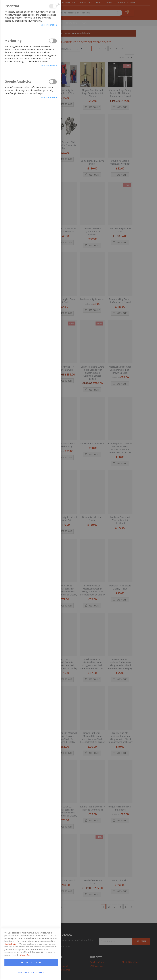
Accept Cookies (31, 603)
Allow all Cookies (31, 613)
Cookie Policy (11, 585)
